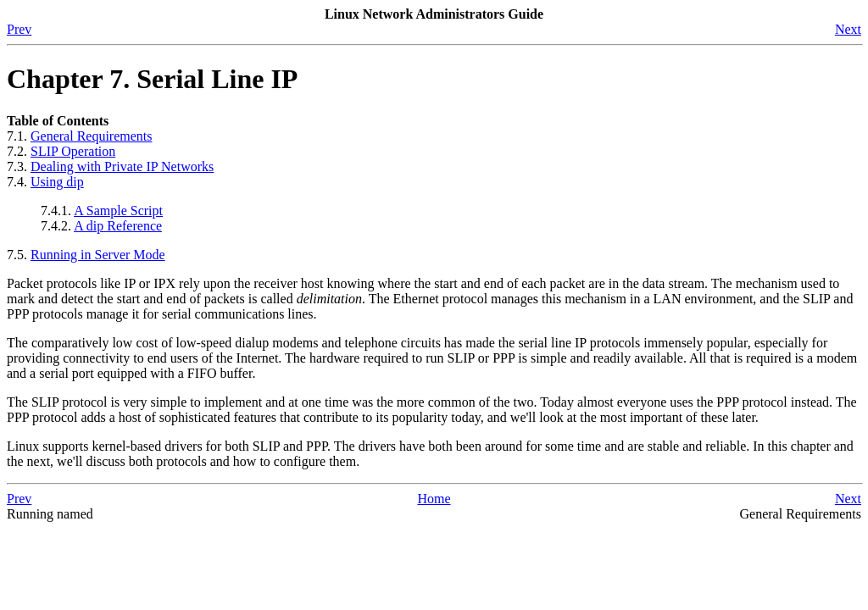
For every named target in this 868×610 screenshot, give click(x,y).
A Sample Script (118, 211)
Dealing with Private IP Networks (122, 166)
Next (848, 29)
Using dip (57, 182)
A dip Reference (118, 226)
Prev (19, 29)
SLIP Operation (73, 151)
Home (434, 499)
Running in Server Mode (98, 255)
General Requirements (92, 136)
